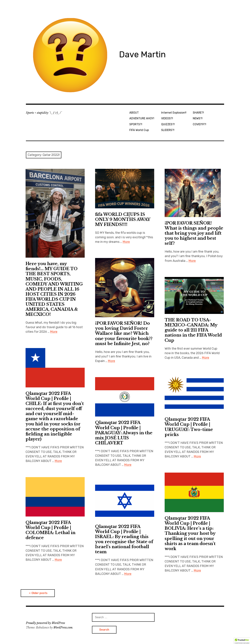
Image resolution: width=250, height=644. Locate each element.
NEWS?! (198, 118)
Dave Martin (142, 54)
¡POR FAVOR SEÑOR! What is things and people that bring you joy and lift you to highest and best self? (194, 233)
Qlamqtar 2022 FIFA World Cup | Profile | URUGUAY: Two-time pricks (189, 427)
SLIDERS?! (168, 130)
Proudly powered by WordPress (45, 623)
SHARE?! (198, 113)
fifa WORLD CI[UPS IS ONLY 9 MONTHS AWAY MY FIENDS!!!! (123, 219)
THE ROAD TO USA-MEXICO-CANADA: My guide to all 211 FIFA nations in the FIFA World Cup (193, 330)
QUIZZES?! (168, 124)
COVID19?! (199, 124)
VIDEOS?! (167, 118)
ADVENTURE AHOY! (142, 118)
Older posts (39, 593)
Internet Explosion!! (174, 113)
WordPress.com (63, 627)
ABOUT (134, 113)
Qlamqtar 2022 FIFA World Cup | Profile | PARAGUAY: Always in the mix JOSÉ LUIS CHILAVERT (124, 433)
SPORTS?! (136, 124)
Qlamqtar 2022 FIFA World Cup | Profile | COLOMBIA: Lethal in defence (51, 530)
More (54, 332)
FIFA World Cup (139, 130)
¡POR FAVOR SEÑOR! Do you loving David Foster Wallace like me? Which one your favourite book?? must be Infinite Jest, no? (124, 333)
